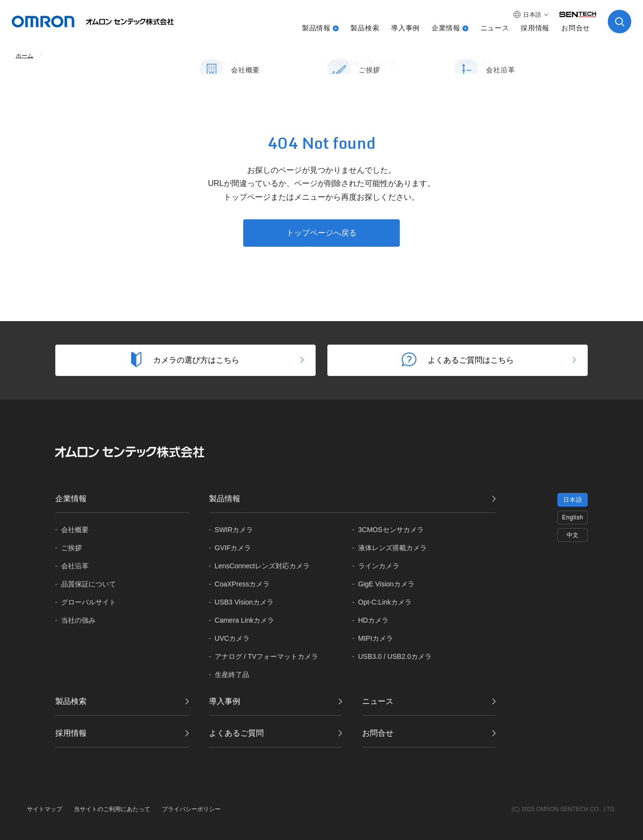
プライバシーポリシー (191, 809)
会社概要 (75, 530)
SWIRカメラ (234, 530)
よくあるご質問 (236, 733)
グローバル (89, 602)
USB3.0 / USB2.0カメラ (395, 656)
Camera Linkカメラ (244, 620)
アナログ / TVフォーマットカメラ (267, 656)
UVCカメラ (232, 638)
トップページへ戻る (321, 233)
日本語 (573, 500)
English (573, 517)
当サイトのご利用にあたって (112, 809)
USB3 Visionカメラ (244, 602)
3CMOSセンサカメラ (391, 530)
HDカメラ (373, 620)
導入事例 (405, 28)
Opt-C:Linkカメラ (385, 602)
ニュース (495, 28)
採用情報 (535, 28)
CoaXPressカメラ (242, 584)
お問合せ (576, 28)
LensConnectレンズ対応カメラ (263, 566)
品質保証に (89, 584)
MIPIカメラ (376, 638)
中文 (573, 535)
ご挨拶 (71, 548)
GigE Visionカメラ (386, 584)
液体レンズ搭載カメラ (392, 548)
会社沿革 (75, 566)
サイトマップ (45, 809)
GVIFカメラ (233, 548)
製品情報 (316, 28)
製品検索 (365, 28)
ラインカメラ (379, 566)
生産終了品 (232, 675)
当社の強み (78, 620)
